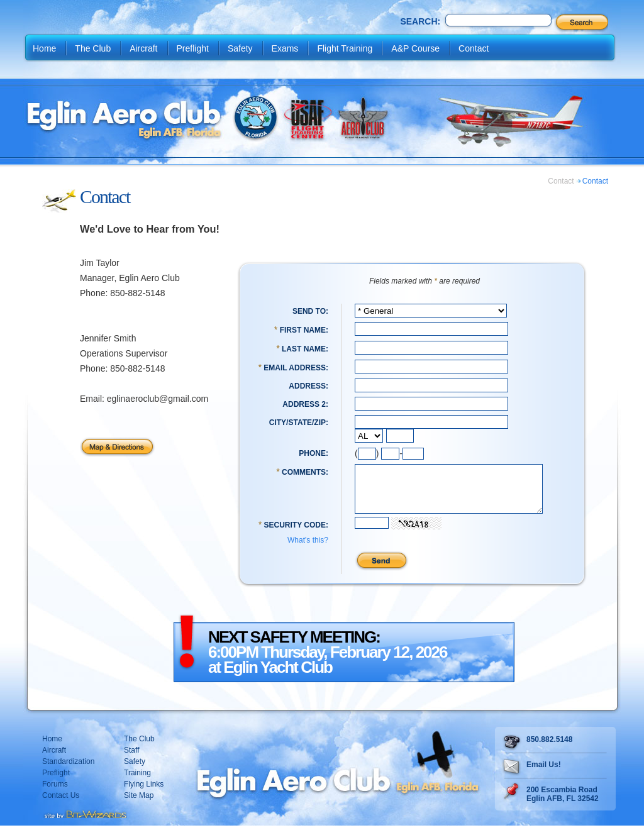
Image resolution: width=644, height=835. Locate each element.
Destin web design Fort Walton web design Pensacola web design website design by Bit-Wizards (85, 822)
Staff (131, 760)
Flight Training (345, 48)
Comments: (305, 472)
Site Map (139, 805)
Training (137, 782)
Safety (240, 48)
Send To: (310, 311)
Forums (55, 794)
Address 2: (305, 404)
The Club (93, 48)
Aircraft (143, 48)
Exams (285, 48)
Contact (474, 48)
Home (44, 48)
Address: (308, 386)
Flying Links (144, 794)
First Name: (304, 330)
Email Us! (544, 774)
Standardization (68, 771)
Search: (420, 21)
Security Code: (296, 534)
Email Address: (296, 368)
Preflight (193, 48)
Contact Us (61, 805)
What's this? (308, 550)
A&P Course (415, 48)
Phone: (314, 453)
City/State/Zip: (299, 423)
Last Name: (305, 349)
